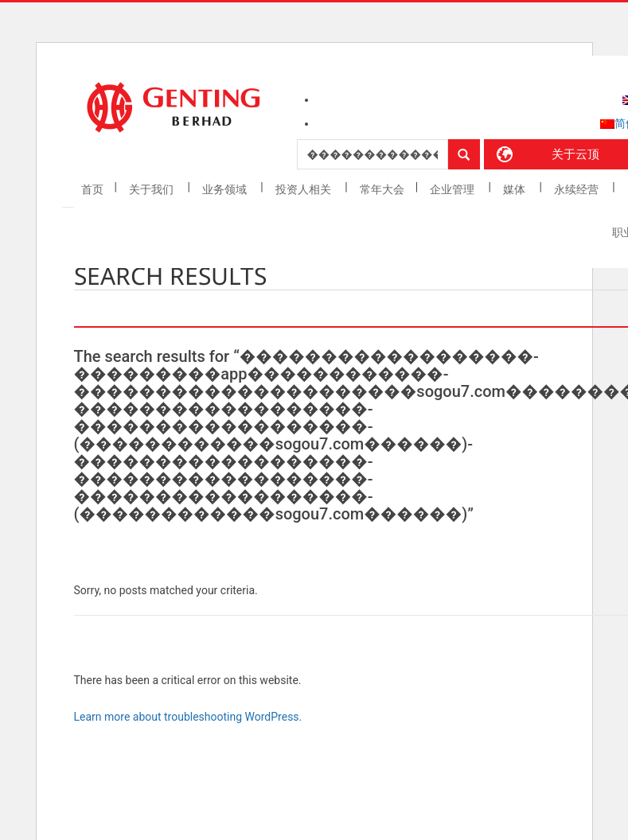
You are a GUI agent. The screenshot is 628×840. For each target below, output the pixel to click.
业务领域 (226, 189)
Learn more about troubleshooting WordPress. (188, 717)
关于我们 (152, 189)
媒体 (515, 189)
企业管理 (453, 189)
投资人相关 (304, 189)
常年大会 (382, 189)
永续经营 (577, 189)
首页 (92, 189)
